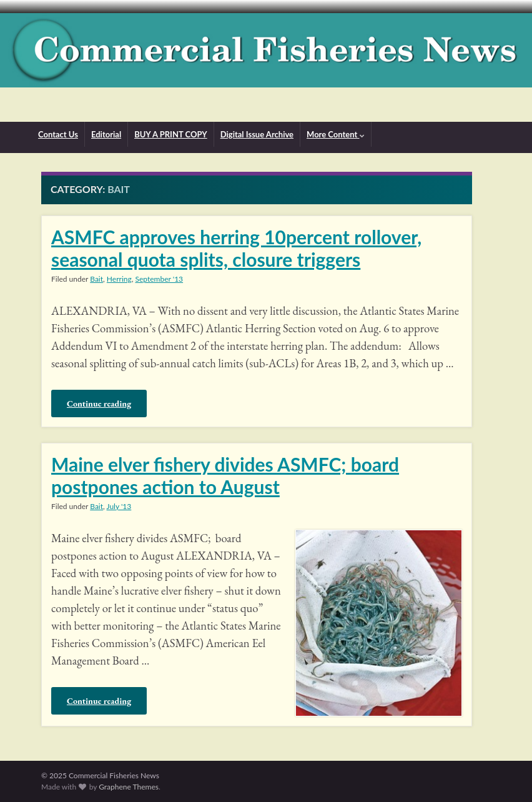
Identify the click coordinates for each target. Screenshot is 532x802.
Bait (96, 279)
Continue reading (99, 403)
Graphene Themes (129, 787)
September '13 (160, 279)
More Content (335, 134)
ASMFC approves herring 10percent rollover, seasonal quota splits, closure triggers (236, 248)
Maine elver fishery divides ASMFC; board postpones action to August (225, 475)
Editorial (106, 134)
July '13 (119, 506)
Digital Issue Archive (257, 134)
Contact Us (58, 134)
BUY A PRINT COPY (171, 134)
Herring (119, 279)
